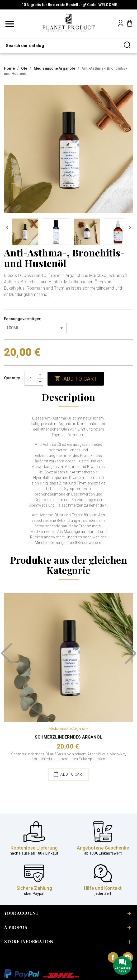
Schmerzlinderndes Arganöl (68, 737)
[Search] (68, 46)
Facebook (113, 957)
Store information (29, 941)
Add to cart (76, 378)
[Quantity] (31, 379)
